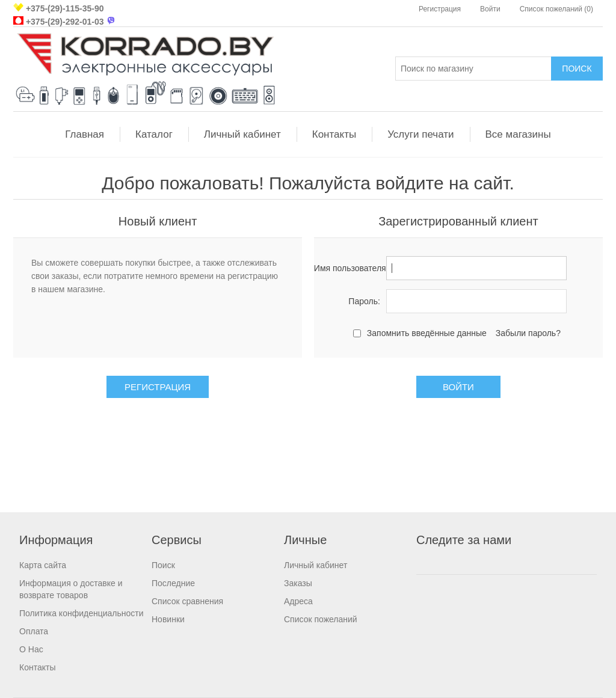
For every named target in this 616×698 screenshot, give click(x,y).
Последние (173, 583)
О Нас (31, 649)
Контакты (334, 134)
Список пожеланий (321, 619)
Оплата (34, 631)
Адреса (298, 601)
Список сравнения (187, 601)
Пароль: (364, 301)
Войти (490, 9)
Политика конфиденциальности (82, 613)
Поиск (163, 565)
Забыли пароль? (528, 333)
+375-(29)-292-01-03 (65, 22)
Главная (85, 134)
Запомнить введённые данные (427, 333)
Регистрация (440, 9)
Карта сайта (43, 565)
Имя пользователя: (347, 268)
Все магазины (518, 134)
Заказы (298, 583)
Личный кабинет (242, 134)
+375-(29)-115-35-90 (65, 8)
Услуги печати (420, 134)
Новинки (168, 619)
